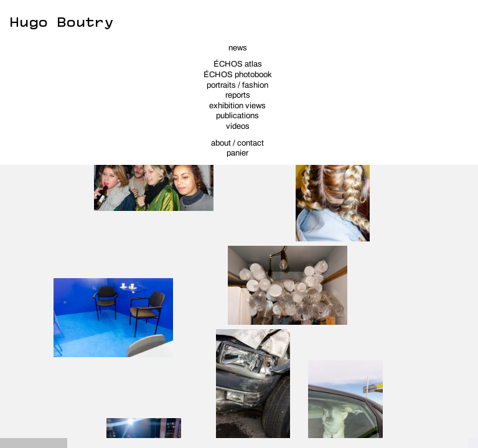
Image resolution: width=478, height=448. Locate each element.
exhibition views (237, 106)
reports (238, 95)
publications (237, 116)
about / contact (237, 143)
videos (238, 126)
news (238, 48)
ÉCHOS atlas (238, 64)
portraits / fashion (237, 85)
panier (237, 153)
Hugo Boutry (61, 20)
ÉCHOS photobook (238, 75)
